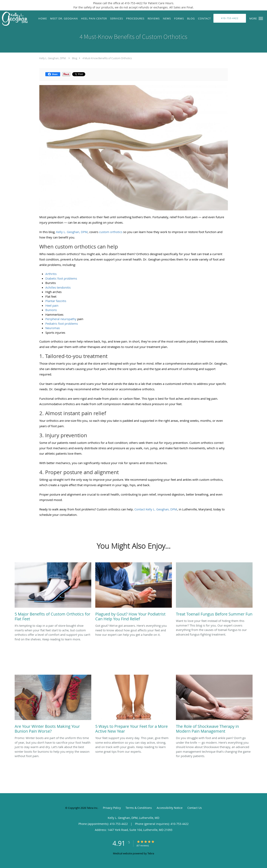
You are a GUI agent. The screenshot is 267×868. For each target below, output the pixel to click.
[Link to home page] (14, 19)
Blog (75, 58)
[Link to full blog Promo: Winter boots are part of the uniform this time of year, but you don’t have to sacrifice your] (53, 705)
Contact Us (195, 808)
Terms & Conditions (139, 808)
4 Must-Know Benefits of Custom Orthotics (107, 58)
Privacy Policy (112, 808)
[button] (261, 18)
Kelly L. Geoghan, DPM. (53, 58)
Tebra (151, 853)
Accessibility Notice (170, 808)
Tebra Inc (92, 808)
